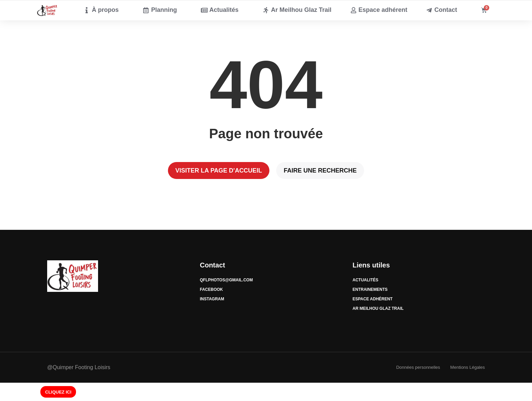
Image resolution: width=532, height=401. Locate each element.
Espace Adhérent (373, 299)
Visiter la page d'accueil (219, 171)
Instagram (212, 299)
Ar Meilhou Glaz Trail (378, 308)
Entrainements (370, 289)
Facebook (211, 289)
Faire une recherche (320, 171)
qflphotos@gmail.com (226, 280)
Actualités (365, 280)
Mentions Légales (468, 367)
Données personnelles (418, 367)
